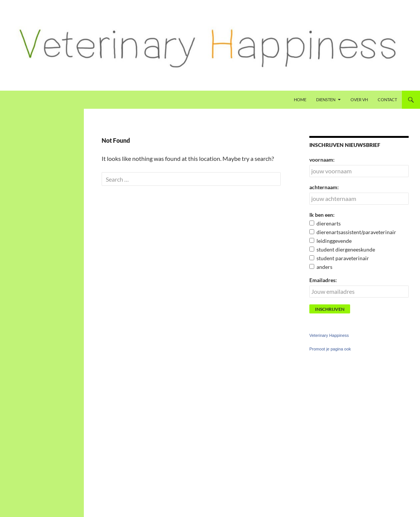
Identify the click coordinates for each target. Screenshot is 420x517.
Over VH (359, 100)
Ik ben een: (322, 215)
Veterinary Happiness (329, 335)
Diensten (326, 100)
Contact (387, 100)
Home (300, 100)
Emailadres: (323, 280)
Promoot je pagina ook (330, 349)
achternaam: (324, 187)
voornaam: (322, 160)
